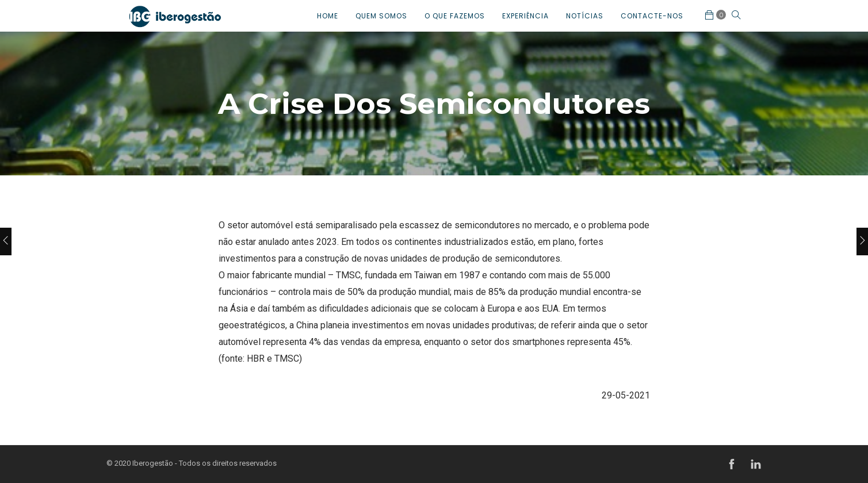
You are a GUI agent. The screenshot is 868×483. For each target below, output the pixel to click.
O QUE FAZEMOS (455, 16)
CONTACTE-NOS (652, 16)
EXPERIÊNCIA (525, 16)
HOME (328, 16)
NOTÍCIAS (585, 16)
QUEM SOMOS (381, 16)
